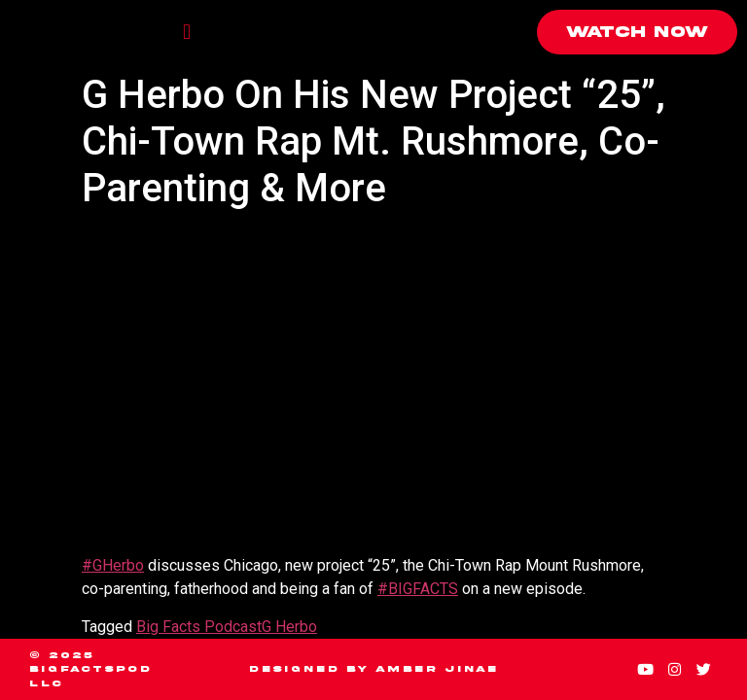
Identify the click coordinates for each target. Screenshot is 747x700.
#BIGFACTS (418, 589)
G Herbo (289, 627)
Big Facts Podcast (199, 627)
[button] (186, 33)
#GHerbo (113, 565)
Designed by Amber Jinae (373, 669)
